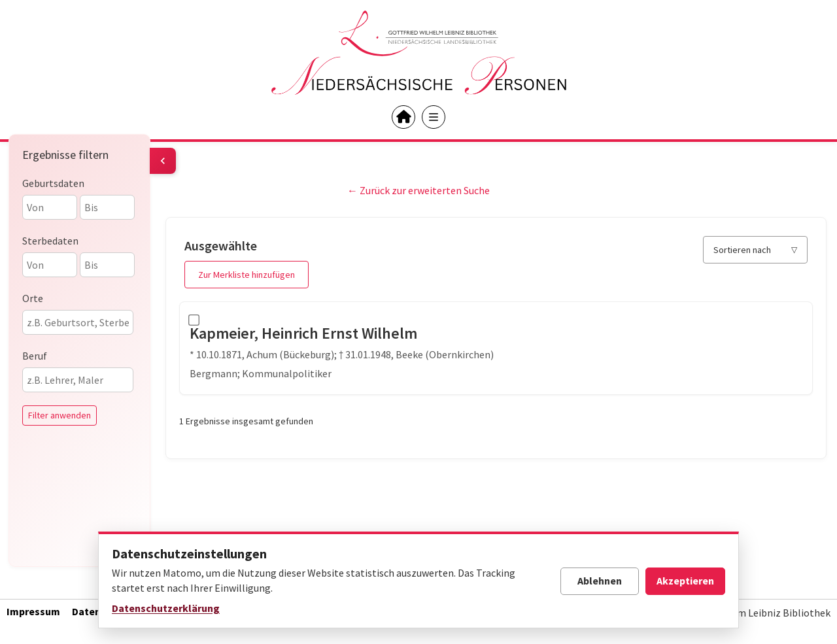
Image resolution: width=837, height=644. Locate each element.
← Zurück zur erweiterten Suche (418, 190)
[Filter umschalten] (163, 161)
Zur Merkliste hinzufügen (247, 275)
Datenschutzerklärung (166, 608)
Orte (33, 298)
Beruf (35, 356)
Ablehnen (600, 581)
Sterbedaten (50, 241)
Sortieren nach (742, 250)
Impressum (33, 611)
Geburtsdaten (53, 183)
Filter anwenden (60, 415)
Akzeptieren (685, 581)
